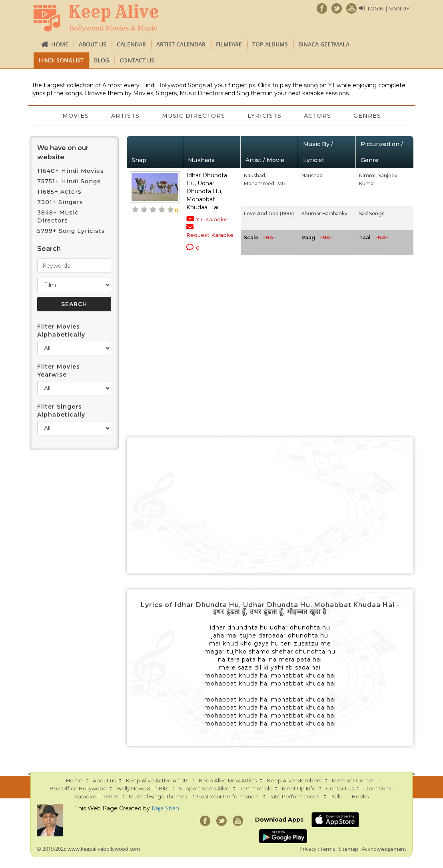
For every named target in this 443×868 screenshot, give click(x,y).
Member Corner (353, 780)
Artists (125, 116)
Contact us (137, 60)
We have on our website (63, 152)
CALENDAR (131, 44)
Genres (367, 116)
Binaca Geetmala (324, 44)
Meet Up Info (299, 788)
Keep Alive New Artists (228, 780)
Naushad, (255, 175)
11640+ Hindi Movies (71, 171)
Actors (317, 116)
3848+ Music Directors (58, 216)
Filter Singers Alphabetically (61, 411)
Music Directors (194, 116)
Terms (328, 849)
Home (60, 44)
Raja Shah (165, 808)
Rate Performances (294, 796)
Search (49, 249)
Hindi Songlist (61, 60)
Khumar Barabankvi (325, 213)
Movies (76, 116)
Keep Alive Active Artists (157, 780)
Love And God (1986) (269, 213)
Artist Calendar (181, 44)
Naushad (312, 175)
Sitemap (348, 849)
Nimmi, (368, 175)
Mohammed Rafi (264, 183)
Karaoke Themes (96, 796)
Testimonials (256, 788)
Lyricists (264, 116)
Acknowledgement (384, 849)
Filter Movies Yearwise (59, 371)
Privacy (308, 849)
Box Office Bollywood (78, 788)
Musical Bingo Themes (158, 796)
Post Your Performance (227, 796)
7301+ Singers (60, 202)
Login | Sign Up (389, 8)
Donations (378, 788)
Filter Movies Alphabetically (61, 331)
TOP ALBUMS (270, 44)
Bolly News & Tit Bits (143, 788)
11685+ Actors (59, 192)
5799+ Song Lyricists (71, 231)
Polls (335, 796)
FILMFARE (229, 44)
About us (93, 44)
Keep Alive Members (294, 780)
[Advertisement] (270, 505)
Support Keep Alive (204, 788)
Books (360, 796)
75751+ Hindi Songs (69, 181)
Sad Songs (372, 213)
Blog (102, 60)
